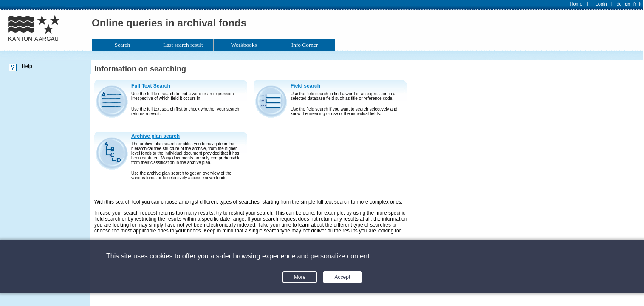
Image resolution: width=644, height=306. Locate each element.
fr (635, 4)
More (300, 277)
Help (27, 66)
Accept (343, 277)
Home (576, 4)
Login (601, 4)
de (619, 4)
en (628, 4)
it (641, 4)
